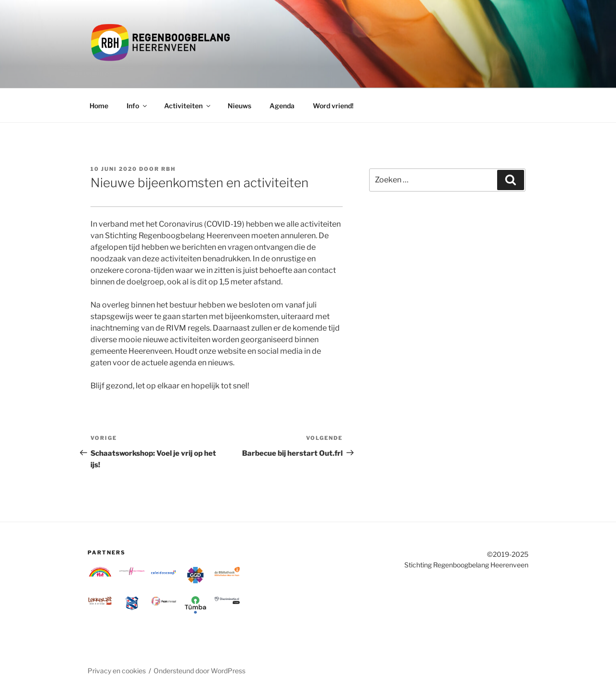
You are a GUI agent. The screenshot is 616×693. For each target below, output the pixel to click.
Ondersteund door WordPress (199, 671)
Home (99, 106)
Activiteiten (188, 106)
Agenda (282, 106)
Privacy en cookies (117, 671)
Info (137, 106)
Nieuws (239, 106)
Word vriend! (333, 106)
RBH (168, 169)
